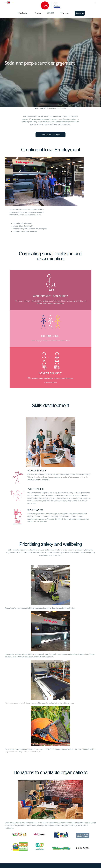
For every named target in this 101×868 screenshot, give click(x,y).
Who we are (65, 13)
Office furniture (23, 13)
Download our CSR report (51, 135)
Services (38, 13)
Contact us (80, 13)
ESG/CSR (51, 13)
